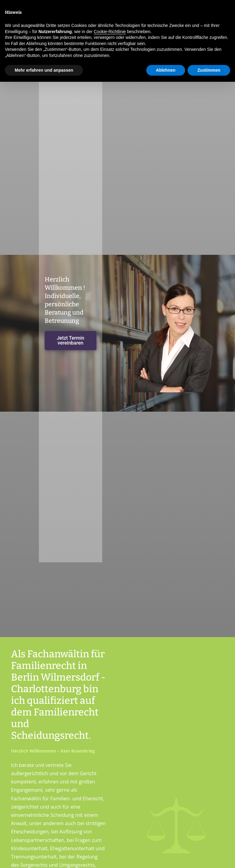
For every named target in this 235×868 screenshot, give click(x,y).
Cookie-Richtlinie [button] (110, 32)
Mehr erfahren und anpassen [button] (44, 70)
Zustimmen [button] (209, 70)
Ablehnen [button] (166, 70)
